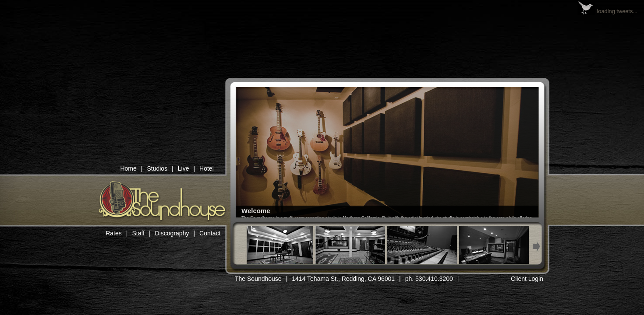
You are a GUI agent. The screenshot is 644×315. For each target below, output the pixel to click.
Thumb (278, 245)
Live (184, 168)
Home (128, 168)
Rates (114, 233)
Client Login (527, 279)
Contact (210, 233)
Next (537, 247)
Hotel (207, 168)
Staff (138, 233)
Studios (157, 168)
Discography (172, 233)
